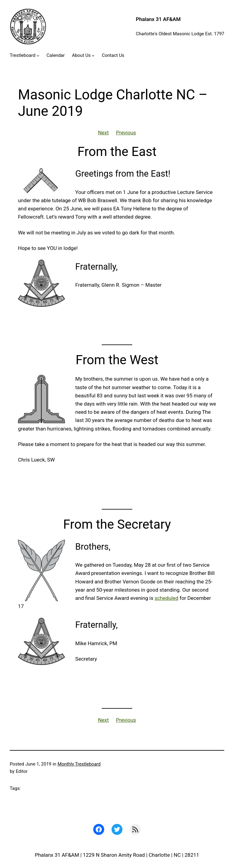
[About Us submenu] (93, 55)
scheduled (167, 598)
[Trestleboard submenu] (38, 55)
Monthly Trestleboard (79, 764)
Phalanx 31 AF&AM (158, 19)
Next (103, 133)
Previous (126, 133)
